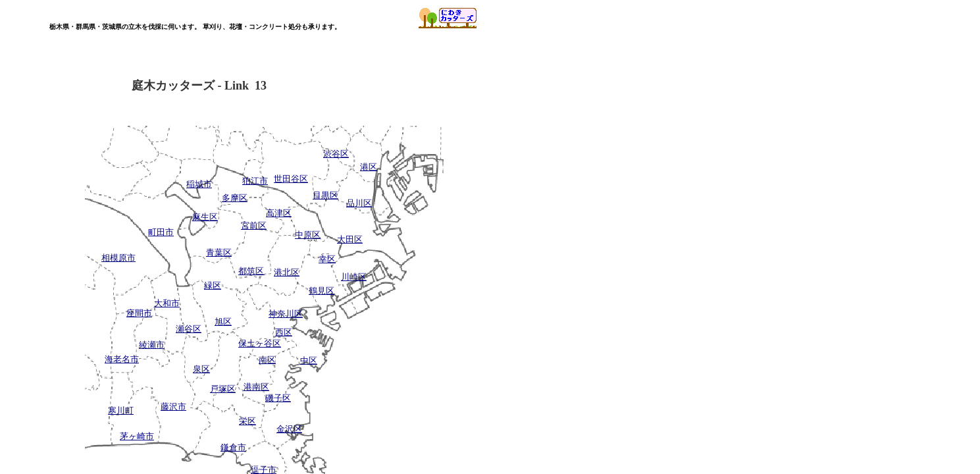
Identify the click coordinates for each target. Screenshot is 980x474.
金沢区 (289, 429)
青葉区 (219, 252)
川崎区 (354, 277)
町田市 (161, 232)
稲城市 (199, 184)
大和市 (167, 303)
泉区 (201, 369)
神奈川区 (286, 314)
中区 (309, 360)
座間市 (139, 313)
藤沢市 (173, 407)
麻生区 (205, 217)
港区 (369, 167)
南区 (267, 360)
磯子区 (278, 398)
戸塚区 (223, 389)
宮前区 (254, 225)
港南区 (256, 387)
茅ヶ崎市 (137, 436)
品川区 (359, 203)
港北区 (287, 272)
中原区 (308, 235)
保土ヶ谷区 (260, 343)
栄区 (247, 421)
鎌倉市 (233, 447)
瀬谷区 (189, 329)
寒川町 (121, 410)
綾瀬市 (152, 345)
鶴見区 (322, 291)
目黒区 (325, 195)
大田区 (350, 239)
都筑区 (251, 271)
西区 (284, 332)
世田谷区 (291, 179)
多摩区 (235, 198)
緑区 (213, 285)
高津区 (279, 213)
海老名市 (122, 359)
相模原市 (118, 258)
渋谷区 (336, 154)
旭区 (223, 322)
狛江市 (255, 181)
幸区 (327, 259)
